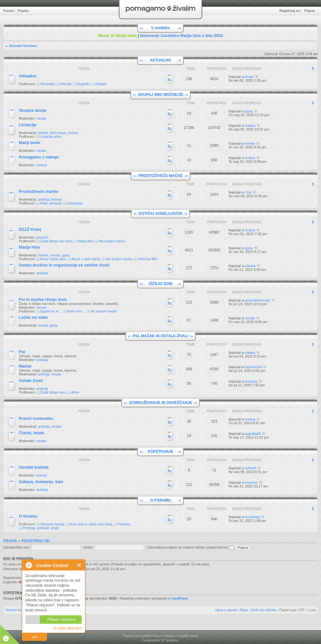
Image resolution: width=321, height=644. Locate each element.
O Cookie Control (29, 565)
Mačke (25, 366)
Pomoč (8, 11)
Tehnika (124, 524)
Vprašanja (75, 203)
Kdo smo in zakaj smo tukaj (91, 524)
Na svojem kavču (112, 241)
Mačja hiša (29, 247)
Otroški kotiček (34, 467)
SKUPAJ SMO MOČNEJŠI (160, 95)
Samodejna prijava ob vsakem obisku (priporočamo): (191, 547)
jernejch (42, 237)
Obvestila (47, 84)
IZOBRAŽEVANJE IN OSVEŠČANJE (160, 403)
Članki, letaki (32, 433)
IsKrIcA (251, 468)
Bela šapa (58, 133)
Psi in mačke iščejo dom (43, 299)
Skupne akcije (33, 110)
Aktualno (28, 76)
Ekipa (244, 610)
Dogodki (83, 84)
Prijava (309, 11)
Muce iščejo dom (53, 259)
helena (42, 165)
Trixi (248, 192)
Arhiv (75, 392)
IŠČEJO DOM (160, 284)
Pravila (23, 11)
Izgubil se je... (51, 311)
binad (249, 77)
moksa (250, 158)
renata (41, 118)
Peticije (66, 84)
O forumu (28, 516)
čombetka (253, 517)
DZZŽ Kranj (30, 229)
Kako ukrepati (51, 203)
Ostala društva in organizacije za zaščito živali (64, 265)
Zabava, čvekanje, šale (41, 482)
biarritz (43, 133)
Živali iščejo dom (53, 392)
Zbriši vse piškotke (263, 610)
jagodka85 (253, 434)
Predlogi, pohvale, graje (41, 528)
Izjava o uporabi (226, 610)
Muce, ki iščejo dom (117, 36)
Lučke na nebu (33, 317)
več (34, 637)
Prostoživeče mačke (39, 191)
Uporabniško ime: (17, 547)
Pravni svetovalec (36, 418)
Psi (22, 352)
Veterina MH (147, 259)
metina (73, 133)
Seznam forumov (23, 46)
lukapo (250, 353)
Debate (101, 84)
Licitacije (28, 125)
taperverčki (254, 367)
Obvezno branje (52, 524)
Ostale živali (31, 381)
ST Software (169, 640)
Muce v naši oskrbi (86, 259)
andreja (44, 199)
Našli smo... (76, 311)
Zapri (79, 565)
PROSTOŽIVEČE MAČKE (160, 176)
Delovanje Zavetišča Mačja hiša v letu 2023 (182, 36)
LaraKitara (180, 598)
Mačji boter (30, 143)
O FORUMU (160, 500)
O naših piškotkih (67, 628)
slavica (250, 266)
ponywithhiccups (258, 300)
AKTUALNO (160, 60)
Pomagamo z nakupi (39, 157)
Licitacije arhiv (50, 137)
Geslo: (88, 547)
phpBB (145, 636)
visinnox (251, 381)
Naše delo (86, 241)
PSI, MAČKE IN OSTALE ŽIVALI (161, 336)
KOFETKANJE (160, 451)
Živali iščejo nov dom (56, 241)
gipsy (249, 111)
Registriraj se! (290, 11)
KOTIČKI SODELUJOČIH (160, 214)
